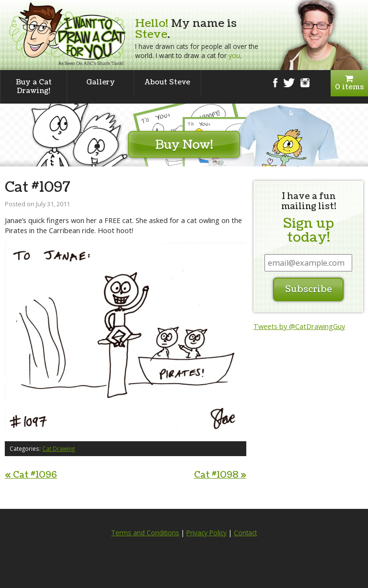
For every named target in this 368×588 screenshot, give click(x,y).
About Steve (167, 82)
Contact (245, 533)
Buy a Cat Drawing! (34, 87)
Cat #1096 (31, 475)
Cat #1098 (220, 475)
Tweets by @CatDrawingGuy (299, 326)
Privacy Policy (207, 533)
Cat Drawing (58, 448)
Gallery (101, 82)
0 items (349, 83)
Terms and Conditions (145, 533)
